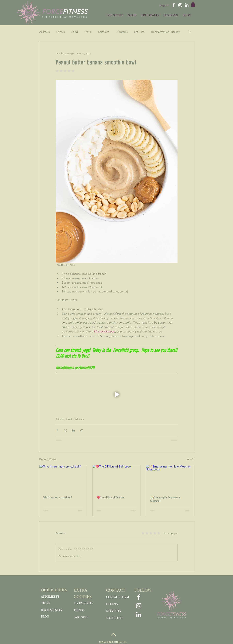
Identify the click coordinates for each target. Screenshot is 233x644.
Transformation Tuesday (165, 32)
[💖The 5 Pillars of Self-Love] (116, 478)
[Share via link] (81, 430)
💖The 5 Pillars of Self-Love (110, 497)
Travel (88, 32)
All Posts (44, 32)
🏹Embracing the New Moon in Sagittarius (165, 499)
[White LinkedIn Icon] (187, 5)
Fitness (61, 32)
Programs (122, 32)
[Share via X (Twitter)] (65, 430)
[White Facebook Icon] (174, 5)
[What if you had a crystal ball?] (63, 478)
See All (190, 459)
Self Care (104, 32)
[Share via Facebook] (57, 430)
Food (75, 32)
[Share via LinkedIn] (73, 430)
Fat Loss (139, 32)
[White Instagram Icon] (180, 5)
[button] (193, 5)
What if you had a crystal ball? (58, 497)
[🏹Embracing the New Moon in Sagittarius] (170, 478)
